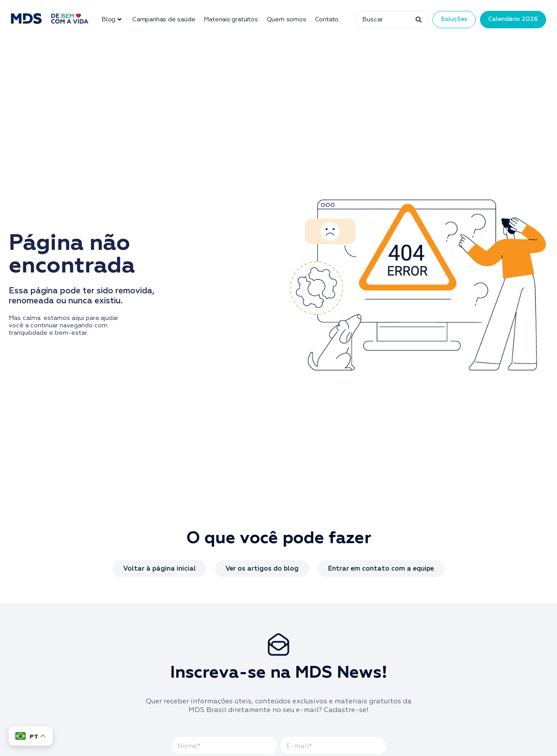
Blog (111, 20)
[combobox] (381, 20)
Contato (327, 20)
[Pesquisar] (418, 20)
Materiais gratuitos (231, 20)
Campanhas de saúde (164, 20)
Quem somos (287, 20)
